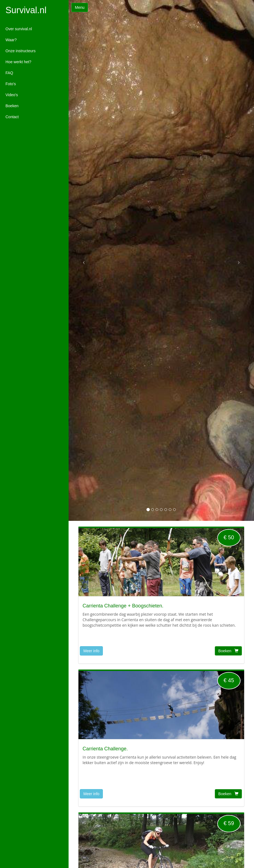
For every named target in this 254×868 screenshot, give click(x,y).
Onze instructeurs (21, 51)
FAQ (9, 73)
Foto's (11, 84)
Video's (12, 95)
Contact (12, 117)
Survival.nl (26, 10)
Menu (80, 7)
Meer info (91, 651)
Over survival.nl (19, 29)
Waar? (11, 40)
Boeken (12, 106)
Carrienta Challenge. (105, 749)
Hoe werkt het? (18, 62)
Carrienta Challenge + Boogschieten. (123, 606)
